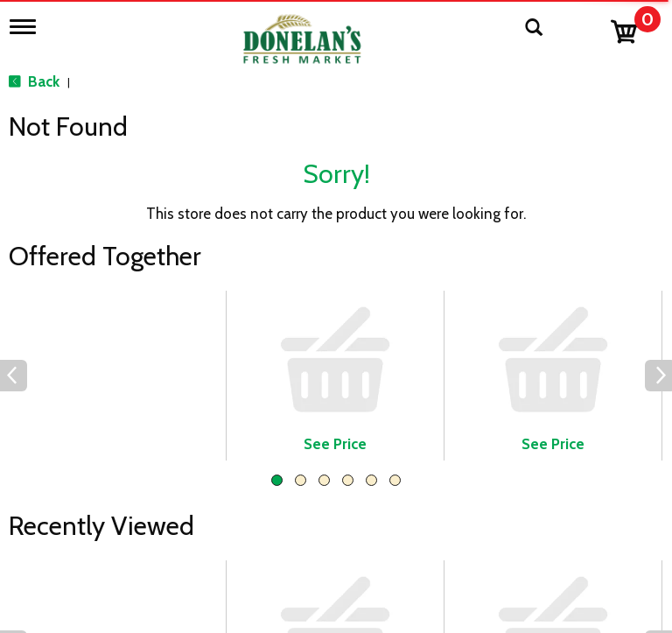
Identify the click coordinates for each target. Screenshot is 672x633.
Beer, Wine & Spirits (93, 581)
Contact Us (276, 555)
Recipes (265, 608)
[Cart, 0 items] (635, 28)
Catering (57, 608)
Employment (281, 581)
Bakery (52, 555)
